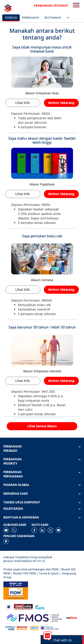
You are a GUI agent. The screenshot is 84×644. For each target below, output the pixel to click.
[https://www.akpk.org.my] (40, 607)
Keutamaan (53, 18)
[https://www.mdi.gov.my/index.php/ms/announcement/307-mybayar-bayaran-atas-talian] (72, 617)
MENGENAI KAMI (16, 494)
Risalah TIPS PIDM (25, 573)
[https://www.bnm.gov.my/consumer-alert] (50, 628)
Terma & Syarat (49, 573)
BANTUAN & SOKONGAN (21, 517)
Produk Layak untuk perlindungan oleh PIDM (31, 569)
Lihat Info (23, 103)
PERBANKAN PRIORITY (13, 461)
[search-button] (76, 5)
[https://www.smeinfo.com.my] (23, 607)
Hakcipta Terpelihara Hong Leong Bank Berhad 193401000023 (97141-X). (28, 559)
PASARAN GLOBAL (16, 485)
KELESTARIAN (13, 509)
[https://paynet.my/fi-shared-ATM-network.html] (34, 628)
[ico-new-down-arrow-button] (67, 18)
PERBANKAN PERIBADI (13, 449)
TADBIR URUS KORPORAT (22, 502)
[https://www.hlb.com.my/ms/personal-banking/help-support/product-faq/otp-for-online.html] (17, 628)
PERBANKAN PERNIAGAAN (13, 474)
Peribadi (11, 18)
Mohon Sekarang (61, 103)
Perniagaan (30, 18)
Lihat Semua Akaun (42, 426)
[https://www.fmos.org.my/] (34, 617)
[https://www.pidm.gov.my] (16, 590)
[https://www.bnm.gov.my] (9, 607)
